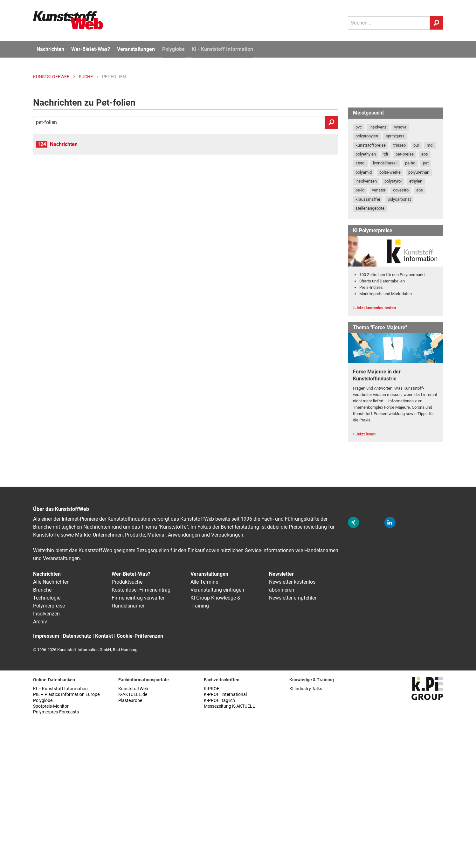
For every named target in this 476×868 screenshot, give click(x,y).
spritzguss (395, 136)
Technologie (47, 598)
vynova (400, 127)
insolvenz (378, 127)
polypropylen (367, 136)
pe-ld (360, 190)
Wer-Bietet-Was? (91, 49)
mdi (430, 145)
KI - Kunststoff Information (222, 49)
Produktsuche (127, 582)
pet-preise (405, 154)
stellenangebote (370, 208)
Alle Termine (204, 582)
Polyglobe (173, 49)
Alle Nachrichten (51, 582)
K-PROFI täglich (219, 701)
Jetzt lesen (366, 434)
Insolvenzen (46, 614)
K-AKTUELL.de (133, 694)
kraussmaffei (368, 199)
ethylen (416, 181)
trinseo (400, 145)
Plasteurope (130, 701)
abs (420, 190)
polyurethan (419, 172)
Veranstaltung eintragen (217, 590)
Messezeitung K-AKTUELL (229, 706)
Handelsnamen (129, 606)
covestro (401, 190)
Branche (42, 590)
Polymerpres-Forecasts (56, 712)
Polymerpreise (49, 606)
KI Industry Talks (306, 689)
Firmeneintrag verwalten (139, 598)
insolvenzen (366, 181)
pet (426, 163)
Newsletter (281, 574)
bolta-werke (390, 172)
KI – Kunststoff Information (60, 689)
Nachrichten (50, 49)
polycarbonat (399, 199)
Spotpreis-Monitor (51, 706)
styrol (360, 163)
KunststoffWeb (133, 689)
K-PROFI (212, 689)
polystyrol (393, 181)
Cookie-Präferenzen (140, 636)
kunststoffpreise (371, 145)
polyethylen (366, 154)
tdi (386, 154)
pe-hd (410, 163)
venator (379, 190)
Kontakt (104, 636)
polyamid (364, 172)
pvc (359, 127)
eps (425, 154)
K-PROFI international (225, 694)
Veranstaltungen (136, 49)
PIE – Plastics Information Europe (66, 694)
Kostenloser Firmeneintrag (141, 590)
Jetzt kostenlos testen (376, 308)
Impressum (46, 636)
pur (416, 145)
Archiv (40, 622)
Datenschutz (77, 636)
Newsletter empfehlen (293, 598)
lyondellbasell (385, 163)
